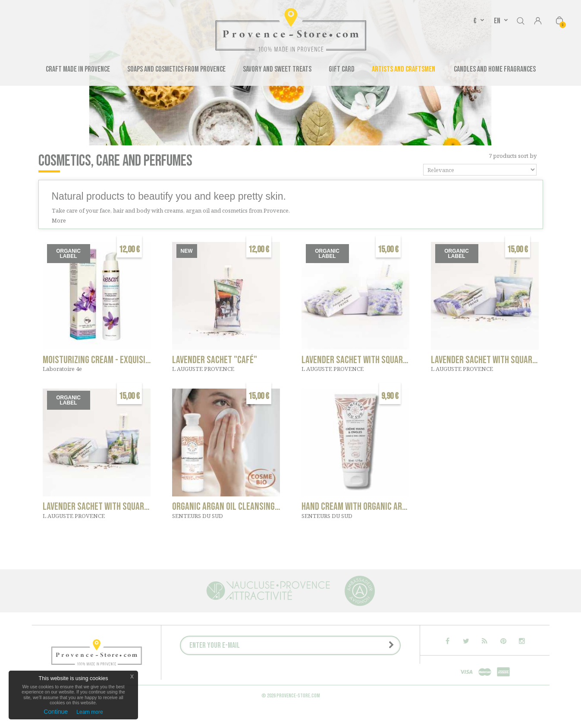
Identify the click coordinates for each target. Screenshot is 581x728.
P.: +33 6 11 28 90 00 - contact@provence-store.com (275, 696)
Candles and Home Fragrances (495, 69)
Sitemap (359, 696)
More (59, 220)
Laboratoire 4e (62, 369)
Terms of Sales (327, 688)
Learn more (90, 712)
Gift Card (342, 69)
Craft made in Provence (78, 69)
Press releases (386, 680)
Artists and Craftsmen (404, 69)
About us (298, 680)
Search (521, 19)
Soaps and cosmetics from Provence (176, 69)
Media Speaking (338, 680)
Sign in (538, 22)
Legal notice (251, 688)
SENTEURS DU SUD (198, 516)
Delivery (287, 688)
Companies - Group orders (245, 680)
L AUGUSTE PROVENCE (203, 369)
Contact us (188, 680)
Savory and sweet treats (277, 69)
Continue (56, 712)
